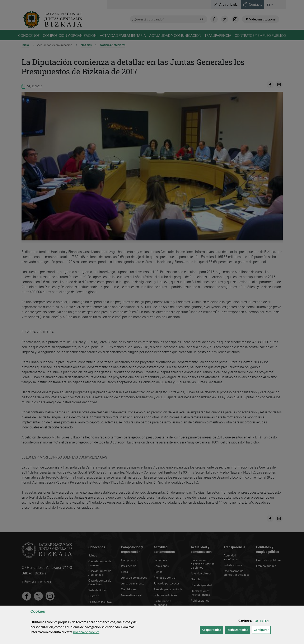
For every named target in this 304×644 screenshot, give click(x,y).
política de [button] (86, 632)
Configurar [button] (262, 629)
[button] (256, 621)
